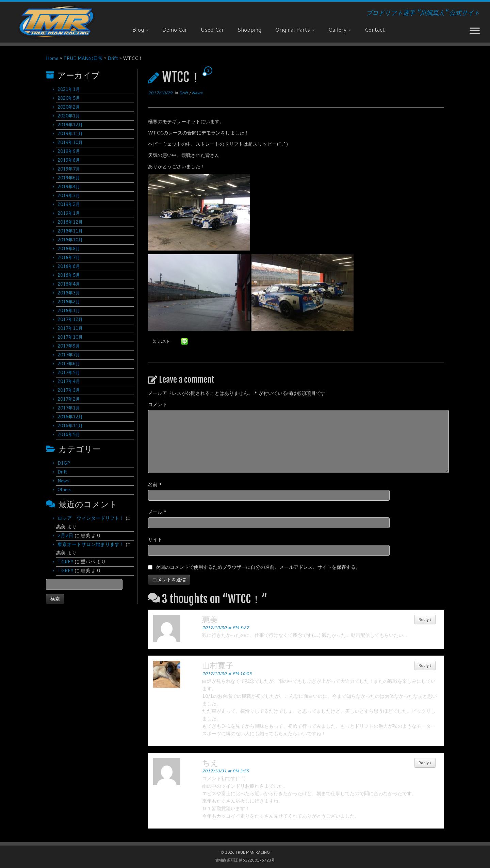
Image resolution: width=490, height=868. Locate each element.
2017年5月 (69, 372)
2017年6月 (69, 364)
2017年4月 (69, 381)
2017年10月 (70, 337)
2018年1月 (69, 310)
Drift (113, 58)
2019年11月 (70, 133)
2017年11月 (70, 328)
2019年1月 (69, 213)
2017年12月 (70, 319)
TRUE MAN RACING (253, 852)
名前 (155, 484)
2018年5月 (69, 275)
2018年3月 (69, 293)
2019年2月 (69, 204)
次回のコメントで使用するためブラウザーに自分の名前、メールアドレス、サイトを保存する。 (258, 567)
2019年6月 (69, 178)
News (63, 481)
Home (52, 58)
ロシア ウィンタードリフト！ (91, 518)
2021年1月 (69, 89)
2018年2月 (69, 302)
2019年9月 (69, 151)
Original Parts (295, 29)
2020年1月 (69, 116)
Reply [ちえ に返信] (425, 763)
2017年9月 (69, 346)
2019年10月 (70, 142)
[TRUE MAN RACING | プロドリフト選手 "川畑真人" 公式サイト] (56, 22)
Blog (141, 29)
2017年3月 (69, 390)
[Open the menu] (475, 31)
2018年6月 (69, 266)
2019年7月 (69, 169)
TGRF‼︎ (65, 562)
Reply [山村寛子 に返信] (425, 665)
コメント (158, 404)
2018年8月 (69, 248)
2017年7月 (69, 355)
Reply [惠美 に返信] (425, 619)
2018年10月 (70, 240)
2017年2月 (69, 399)
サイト (155, 540)
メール (157, 512)
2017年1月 (69, 408)
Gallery (340, 29)
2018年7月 (69, 257)
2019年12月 (70, 125)
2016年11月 (70, 425)
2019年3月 (69, 195)
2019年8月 (69, 160)
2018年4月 (69, 284)
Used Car (212, 29)
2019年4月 (69, 187)
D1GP (64, 463)
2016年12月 (70, 417)
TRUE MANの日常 (83, 58)
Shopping (249, 29)
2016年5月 (69, 434)
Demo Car (175, 29)
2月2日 (65, 535)
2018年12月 (70, 222)
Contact (375, 29)
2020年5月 (69, 98)
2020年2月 (69, 107)
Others (64, 489)
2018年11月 (70, 231)
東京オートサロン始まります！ (91, 544)
